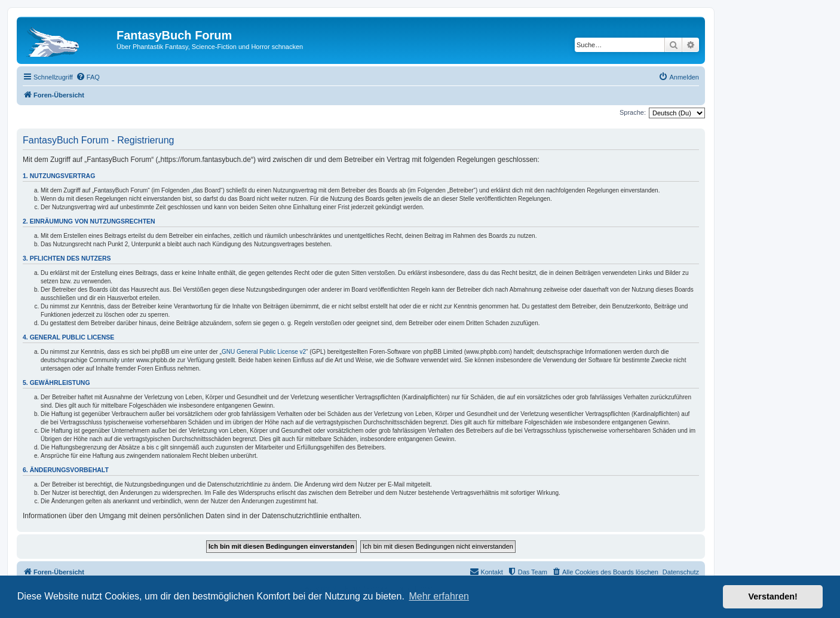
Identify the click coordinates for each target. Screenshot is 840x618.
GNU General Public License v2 (264, 352)
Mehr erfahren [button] (439, 596)
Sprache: (633, 112)
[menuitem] (88, 77)
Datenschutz (681, 572)
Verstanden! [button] (773, 596)
